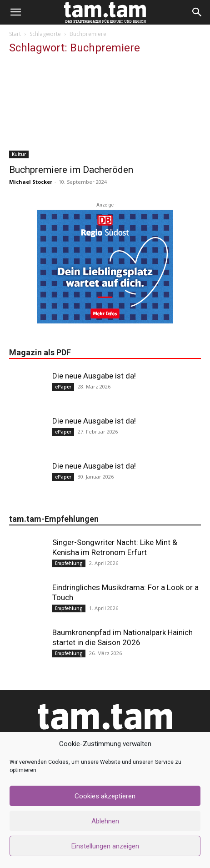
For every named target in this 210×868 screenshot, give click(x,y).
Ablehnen (105, 821)
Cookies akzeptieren (105, 796)
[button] (15, 12)
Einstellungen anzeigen (105, 846)
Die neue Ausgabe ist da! (94, 376)
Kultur (19, 154)
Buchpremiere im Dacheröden (71, 170)
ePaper (63, 387)
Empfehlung (69, 563)
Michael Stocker (31, 182)
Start (15, 34)
